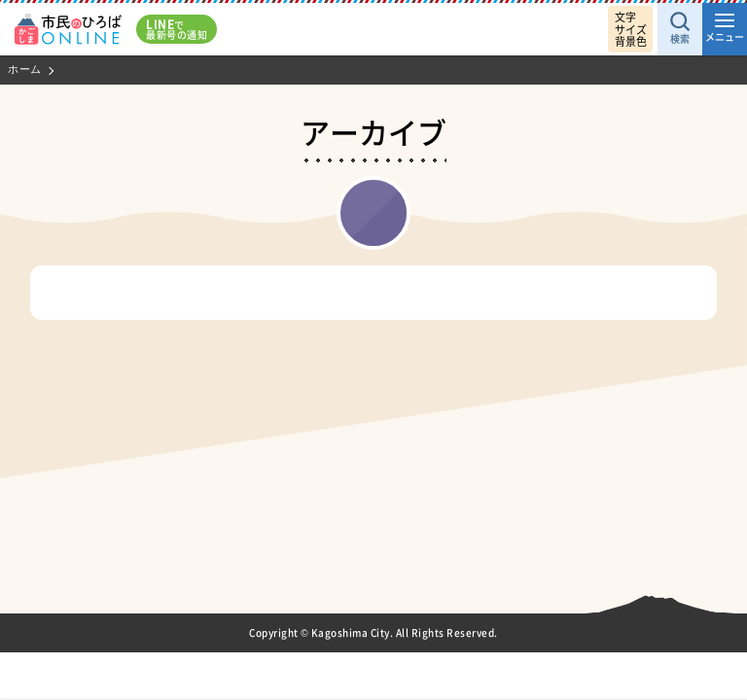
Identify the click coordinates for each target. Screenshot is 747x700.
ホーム (25, 69)
